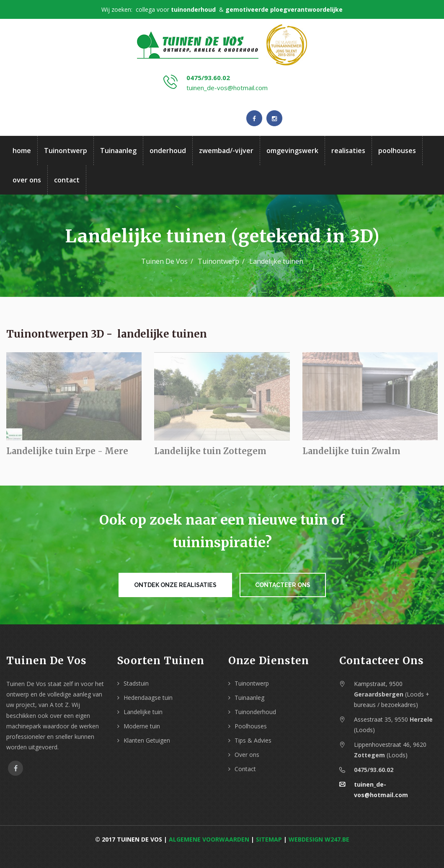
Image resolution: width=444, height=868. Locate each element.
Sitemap (269, 839)
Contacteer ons (283, 585)
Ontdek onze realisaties (175, 585)
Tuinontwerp (66, 151)
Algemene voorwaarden (209, 839)
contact (67, 180)
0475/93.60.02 (208, 78)
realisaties (348, 151)
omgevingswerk (292, 151)
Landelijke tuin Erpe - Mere (67, 453)
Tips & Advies (253, 740)
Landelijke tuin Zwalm (351, 453)
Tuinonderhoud (255, 712)
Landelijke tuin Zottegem (210, 453)
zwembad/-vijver (226, 151)
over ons (27, 180)
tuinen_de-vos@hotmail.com (227, 88)
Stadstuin (136, 683)
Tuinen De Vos (164, 261)
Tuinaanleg (118, 151)
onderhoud (168, 151)
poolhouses (397, 151)
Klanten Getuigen (147, 740)
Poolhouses (251, 726)
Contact (245, 769)
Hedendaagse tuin (148, 698)
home (22, 151)
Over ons (247, 755)
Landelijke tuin (143, 712)
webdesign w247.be (319, 839)
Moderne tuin (142, 726)
